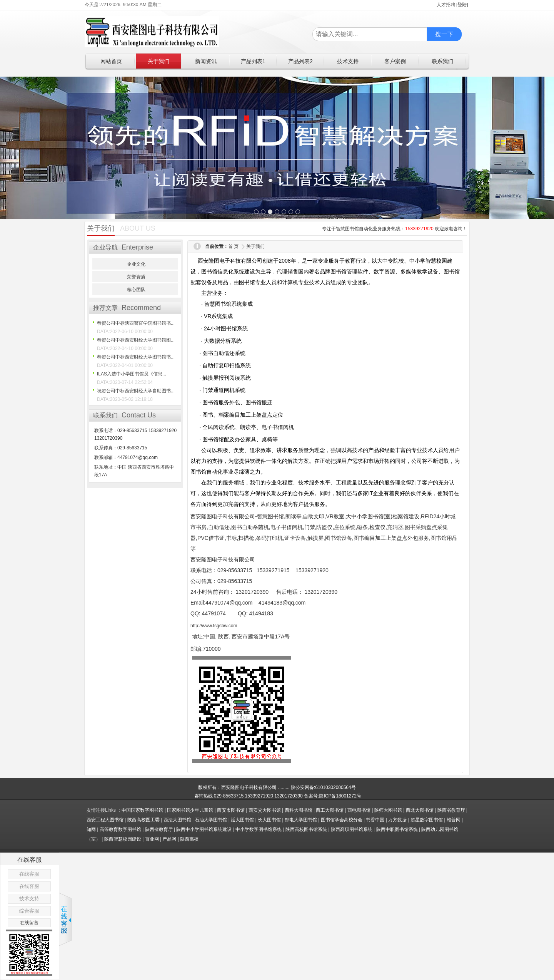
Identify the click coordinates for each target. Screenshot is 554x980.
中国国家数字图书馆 (142, 810)
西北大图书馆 (420, 810)
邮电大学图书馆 (301, 820)
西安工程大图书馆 (105, 820)
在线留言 (29, 923)
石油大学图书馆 (211, 820)
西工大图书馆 (330, 810)
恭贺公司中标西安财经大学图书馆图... (136, 340)
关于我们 (255, 246)
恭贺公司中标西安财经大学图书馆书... (136, 357)
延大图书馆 (242, 820)
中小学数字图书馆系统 (259, 829)
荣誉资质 (136, 277)
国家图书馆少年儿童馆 (190, 810)
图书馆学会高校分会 (342, 820)
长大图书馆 (269, 820)
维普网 (454, 820)
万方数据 (397, 820)
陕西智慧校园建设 (123, 839)
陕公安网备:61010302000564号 (323, 787)
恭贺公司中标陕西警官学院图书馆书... (136, 323)
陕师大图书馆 (388, 810)
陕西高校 (189, 839)
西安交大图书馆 (265, 810)
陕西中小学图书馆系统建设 (204, 829)
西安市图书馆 (231, 810)
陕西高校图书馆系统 (306, 829)
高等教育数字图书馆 (120, 829)
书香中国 (375, 820)
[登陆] (462, 5)
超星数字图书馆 (427, 820)
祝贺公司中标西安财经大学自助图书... (136, 391)
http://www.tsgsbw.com (214, 626)
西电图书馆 (359, 810)
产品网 (169, 839)
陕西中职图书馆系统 (397, 829)
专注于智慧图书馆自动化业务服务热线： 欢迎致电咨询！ (395, 229)
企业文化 (136, 264)
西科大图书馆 (299, 810)
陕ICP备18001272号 (340, 796)
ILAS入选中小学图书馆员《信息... (132, 374)
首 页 (233, 246)
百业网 (152, 839)
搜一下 (444, 34)
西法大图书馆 (177, 820)
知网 (91, 829)
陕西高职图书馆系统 (352, 829)
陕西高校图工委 (144, 820)
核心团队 (136, 290)
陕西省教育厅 (451, 810)
